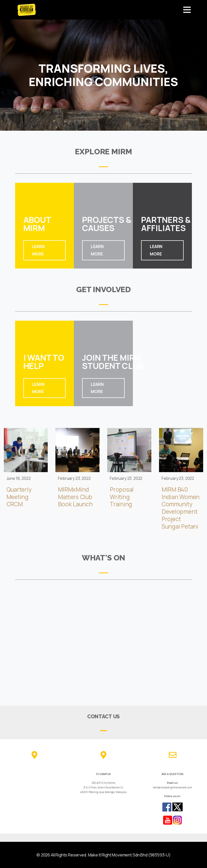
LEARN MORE (38, 250)
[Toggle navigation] (187, 10)
